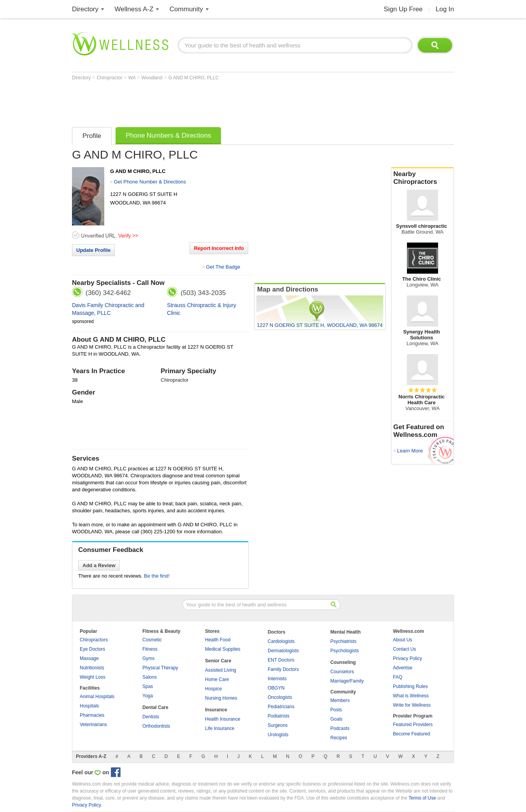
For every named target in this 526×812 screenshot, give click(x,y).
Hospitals (89, 706)
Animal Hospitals (97, 697)
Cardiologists (281, 641)
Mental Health (345, 632)
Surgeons (278, 725)
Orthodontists (156, 726)
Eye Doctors (92, 649)
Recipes (339, 738)
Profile (92, 136)
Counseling (343, 662)
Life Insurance (220, 728)
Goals (336, 719)
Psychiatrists (343, 641)
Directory (85, 9)
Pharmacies (92, 715)
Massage (89, 658)
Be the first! (157, 576)
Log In (445, 9)
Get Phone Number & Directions (150, 182)
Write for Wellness (412, 705)
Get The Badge (223, 267)
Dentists (151, 717)
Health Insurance (223, 719)
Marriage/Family (347, 681)
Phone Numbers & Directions (168, 135)
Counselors (342, 672)
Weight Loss (93, 677)
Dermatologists (283, 651)
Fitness (150, 649)
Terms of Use (422, 798)
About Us (402, 640)
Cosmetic (152, 640)
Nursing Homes (221, 698)
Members (340, 700)
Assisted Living (221, 670)
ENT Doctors (281, 660)
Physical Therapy (160, 668)
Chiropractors (94, 640)
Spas (148, 686)
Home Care (217, 679)
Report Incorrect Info (219, 248)
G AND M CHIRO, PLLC (194, 78)
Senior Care (218, 661)
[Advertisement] (214, 102)
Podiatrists (279, 716)
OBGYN (276, 688)
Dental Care (155, 707)
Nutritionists (92, 668)
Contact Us (404, 649)
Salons (150, 677)
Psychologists (345, 651)
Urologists (278, 735)
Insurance (216, 710)
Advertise (403, 668)
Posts (336, 710)
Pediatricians (281, 707)
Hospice (213, 689)
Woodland (153, 78)
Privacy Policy (408, 658)
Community (186, 9)
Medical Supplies (223, 649)
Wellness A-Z (134, 9)
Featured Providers (413, 725)
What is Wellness (411, 696)
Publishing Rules (410, 686)
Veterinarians (93, 725)
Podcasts (340, 728)
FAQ (398, 677)
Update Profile (93, 250)
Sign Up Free (403, 9)
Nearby (423, 178)
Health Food (218, 640)
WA (133, 78)
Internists (277, 679)
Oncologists (280, 697)
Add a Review (99, 565)
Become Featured (411, 734)
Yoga (148, 696)
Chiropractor (110, 78)
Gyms (148, 658)
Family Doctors (283, 669)
